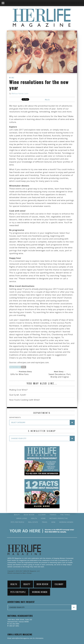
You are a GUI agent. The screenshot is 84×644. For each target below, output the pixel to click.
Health (34, 518)
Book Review (29, 515)
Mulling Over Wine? (18, 390)
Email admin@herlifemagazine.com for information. (26, 638)
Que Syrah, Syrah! (18, 395)
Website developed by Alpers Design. (20, 573)
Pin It (47, 100)
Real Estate (33, 522)
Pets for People (18, 522)
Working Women (66, 522)
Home (43, 518)
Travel (45, 522)
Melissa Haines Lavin (20, 94)
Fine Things (65, 515)
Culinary (42, 515)
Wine (12, 78)
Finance (53, 515)
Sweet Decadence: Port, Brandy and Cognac (60, 376)
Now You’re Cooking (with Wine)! (25, 400)
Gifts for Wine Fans (20, 374)
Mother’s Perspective (59, 518)
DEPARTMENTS (15, 418)
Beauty (17, 515)
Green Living (22, 518)
